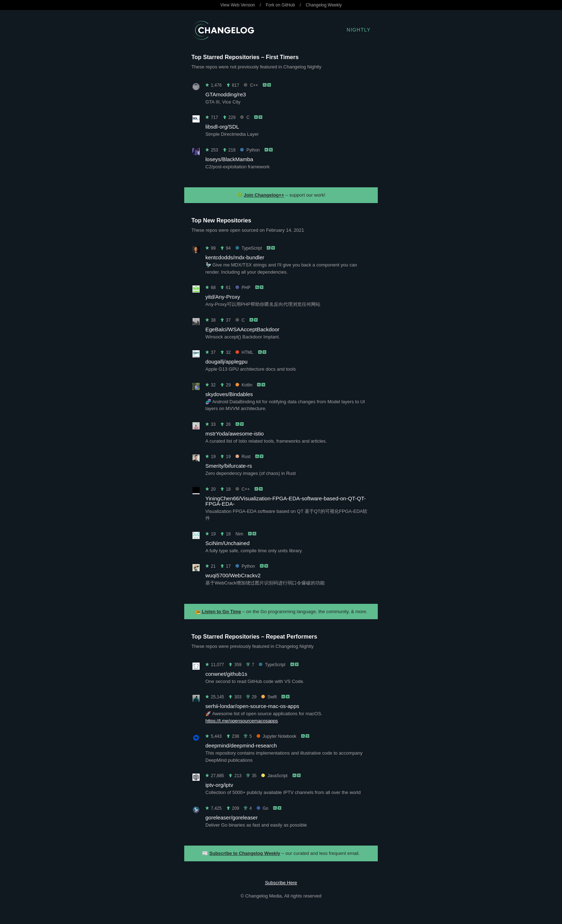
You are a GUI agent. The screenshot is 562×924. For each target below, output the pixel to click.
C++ (251, 85)
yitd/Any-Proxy (223, 297)
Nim (239, 534)
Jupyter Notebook (277, 736)
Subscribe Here (281, 883)
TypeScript (249, 248)
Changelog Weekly (324, 5)
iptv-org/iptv (219, 785)
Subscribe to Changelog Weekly (245, 853)
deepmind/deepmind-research (241, 745)
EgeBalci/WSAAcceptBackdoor (242, 329)
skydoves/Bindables (229, 394)
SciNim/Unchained (227, 543)
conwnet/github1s (226, 674)
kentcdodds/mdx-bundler (235, 257)
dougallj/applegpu (227, 362)
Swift (269, 697)
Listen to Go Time (222, 612)
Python (250, 150)
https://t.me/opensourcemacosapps (242, 721)
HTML (244, 352)
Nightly (359, 30)
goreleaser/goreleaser (232, 817)
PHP (243, 288)
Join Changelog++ (264, 195)
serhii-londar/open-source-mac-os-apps (252, 706)
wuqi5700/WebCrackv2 (233, 575)
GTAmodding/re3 (226, 94)
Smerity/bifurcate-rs (229, 466)
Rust (243, 457)
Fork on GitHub (280, 5)
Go (263, 808)
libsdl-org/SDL (222, 127)
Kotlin (244, 385)
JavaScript (274, 776)
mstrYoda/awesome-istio (235, 434)
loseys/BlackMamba (229, 159)
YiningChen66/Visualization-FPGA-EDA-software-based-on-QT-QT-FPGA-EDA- (286, 501)
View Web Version (238, 5)
